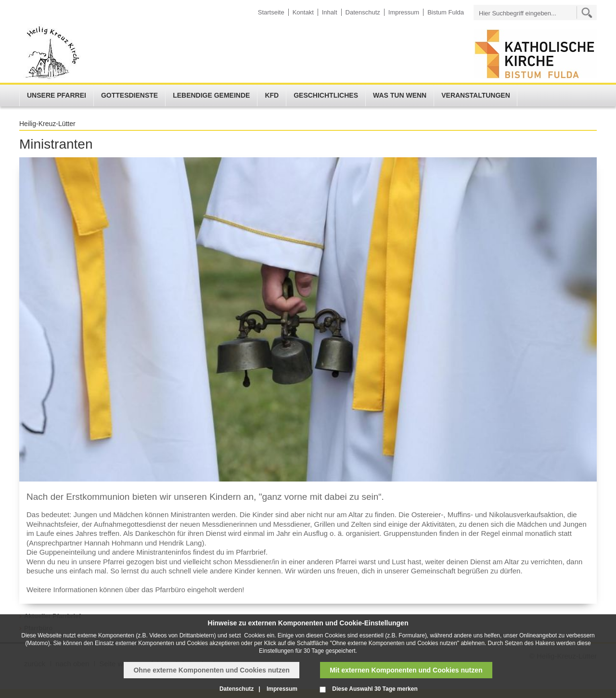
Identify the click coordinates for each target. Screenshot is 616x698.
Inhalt (330, 12)
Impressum (404, 12)
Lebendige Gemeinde (211, 95)
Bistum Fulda (446, 12)
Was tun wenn (400, 95)
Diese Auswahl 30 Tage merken (375, 689)
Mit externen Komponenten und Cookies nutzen (406, 670)
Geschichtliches (326, 95)
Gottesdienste (129, 95)
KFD (272, 95)
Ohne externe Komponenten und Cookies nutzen (211, 670)
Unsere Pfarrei (57, 95)
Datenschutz (363, 12)
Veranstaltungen (476, 95)
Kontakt (303, 12)
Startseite (271, 12)
